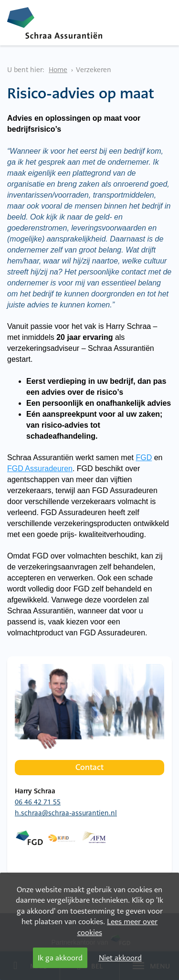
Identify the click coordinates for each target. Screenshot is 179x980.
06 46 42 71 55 (38, 802)
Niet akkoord (120, 958)
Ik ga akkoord (60, 958)
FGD (144, 458)
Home (58, 70)
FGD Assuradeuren (40, 469)
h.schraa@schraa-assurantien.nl (66, 813)
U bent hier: (26, 70)
